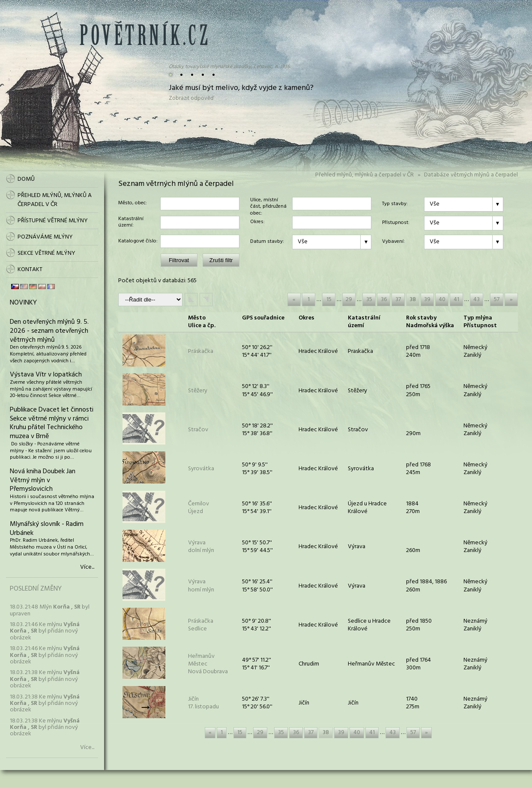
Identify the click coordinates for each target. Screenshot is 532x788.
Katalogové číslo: (138, 242)
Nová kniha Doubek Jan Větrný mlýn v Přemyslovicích (43, 481)
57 (497, 300)
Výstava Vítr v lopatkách (46, 375)
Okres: (257, 222)
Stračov (198, 430)
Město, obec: (133, 203)
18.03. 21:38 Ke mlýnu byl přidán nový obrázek (45, 679)
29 (349, 300)
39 (427, 300)
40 (442, 300)
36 (384, 300)
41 (456, 300)
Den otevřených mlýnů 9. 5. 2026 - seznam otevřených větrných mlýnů (49, 331)
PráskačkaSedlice (201, 625)
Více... (87, 567)
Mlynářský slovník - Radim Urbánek (47, 529)
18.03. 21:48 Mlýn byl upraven (50, 610)
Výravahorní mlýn (201, 586)
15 (329, 300)
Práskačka (201, 351)
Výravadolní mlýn (201, 547)
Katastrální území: (131, 222)
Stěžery (198, 391)
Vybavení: (393, 242)
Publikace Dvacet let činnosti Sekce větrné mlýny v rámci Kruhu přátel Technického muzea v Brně (52, 423)
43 (477, 300)
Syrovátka (201, 469)
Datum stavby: (267, 242)
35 (369, 300)
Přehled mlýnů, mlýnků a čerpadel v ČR (365, 175)
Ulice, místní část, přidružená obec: (268, 204)
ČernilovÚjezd (199, 508)
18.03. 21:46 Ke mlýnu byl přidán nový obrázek (45, 631)
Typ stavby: (395, 204)
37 (398, 300)
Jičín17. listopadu (203, 703)
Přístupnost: (396, 223)
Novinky (23, 303)
